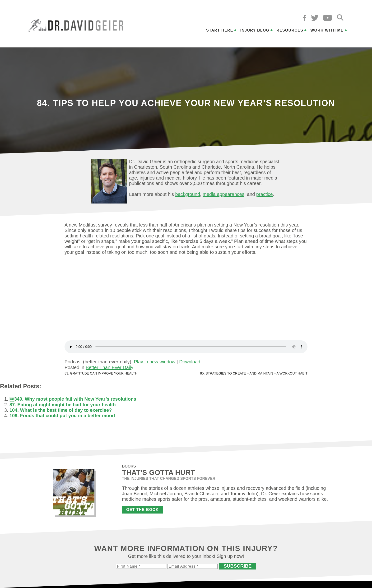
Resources (290, 30)
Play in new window (155, 362)
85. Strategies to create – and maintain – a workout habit (254, 373)
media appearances (223, 194)
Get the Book (142, 510)
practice (265, 194)
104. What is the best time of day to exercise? (61, 410)
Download (190, 362)
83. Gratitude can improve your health (101, 373)
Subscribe (238, 566)
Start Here (220, 30)
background (188, 194)
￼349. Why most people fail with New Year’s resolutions (73, 399)
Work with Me (327, 30)
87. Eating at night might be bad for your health (63, 405)
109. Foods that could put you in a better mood (62, 416)
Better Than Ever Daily (109, 367)
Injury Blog (255, 30)
